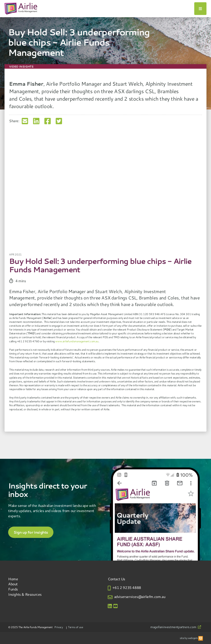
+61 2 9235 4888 (127, 587)
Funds (13, 589)
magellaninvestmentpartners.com (176, 627)
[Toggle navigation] (200, 9)
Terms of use (75, 627)
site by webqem (191, 638)
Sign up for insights (31, 532)
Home (13, 579)
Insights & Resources (25, 594)
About (13, 584)
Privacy (59, 627)
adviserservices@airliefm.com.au (140, 597)
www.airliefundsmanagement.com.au (77, 341)
